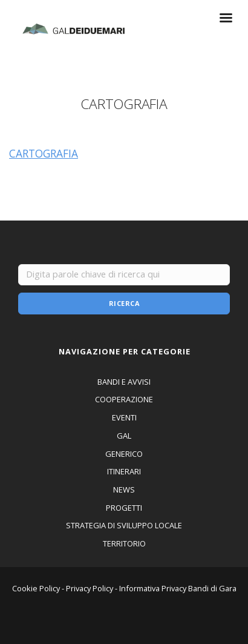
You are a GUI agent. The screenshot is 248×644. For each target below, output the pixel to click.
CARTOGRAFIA (44, 153)
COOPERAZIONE (124, 399)
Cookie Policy (36, 588)
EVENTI (124, 417)
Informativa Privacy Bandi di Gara (178, 588)
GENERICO (124, 454)
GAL (124, 436)
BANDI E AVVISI (124, 382)
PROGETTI (124, 508)
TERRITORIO (124, 543)
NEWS (124, 490)
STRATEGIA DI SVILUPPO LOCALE (124, 525)
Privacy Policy (90, 588)
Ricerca (125, 303)
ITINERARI (124, 471)
